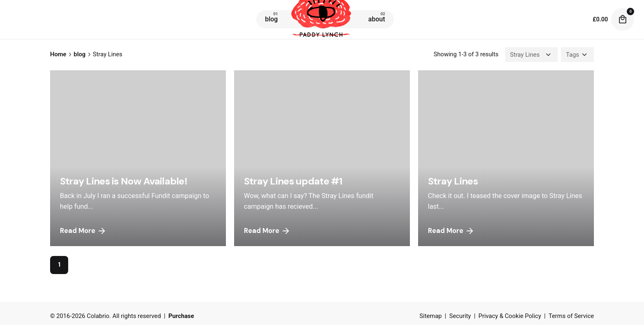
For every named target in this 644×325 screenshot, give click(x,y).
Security (460, 316)
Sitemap (430, 316)
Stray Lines (453, 181)
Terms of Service (571, 316)
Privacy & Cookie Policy (510, 316)
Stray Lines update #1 (293, 181)
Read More (83, 231)
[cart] (623, 19)
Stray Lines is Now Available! (124, 181)
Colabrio (98, 316)
